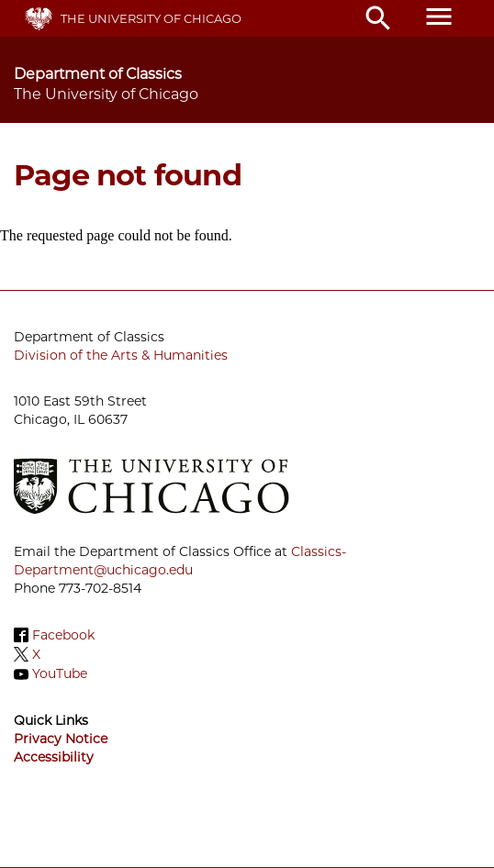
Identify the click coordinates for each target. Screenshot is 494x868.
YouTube (60, 674)
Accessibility (54, 757)
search (378, 18)
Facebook (63, 635)
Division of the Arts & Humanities (121, 355)
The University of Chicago (151, 18)
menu (439, 17)
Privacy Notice (61, 739)
